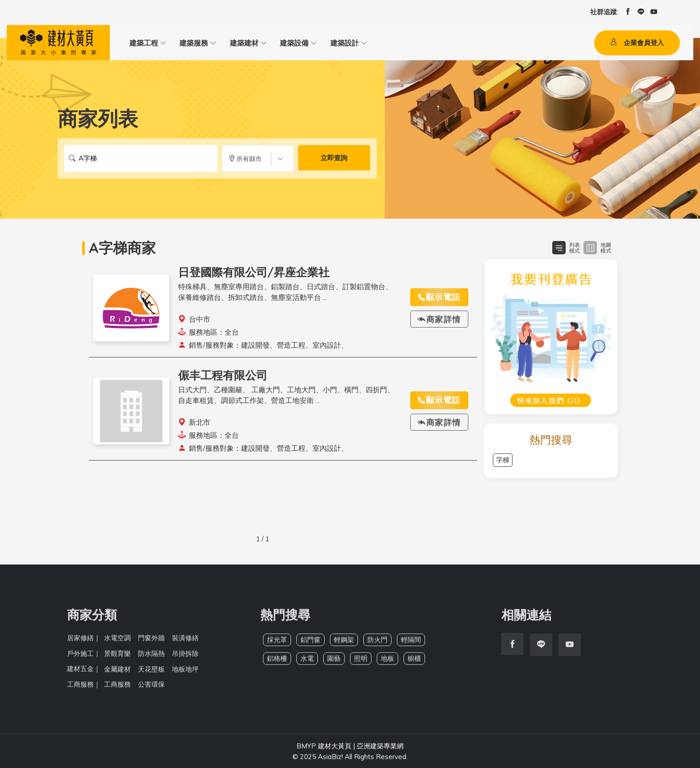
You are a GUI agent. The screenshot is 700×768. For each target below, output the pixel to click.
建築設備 (290, 43)
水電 (307, 662)
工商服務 (117, 687)
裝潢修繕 (185, 642)
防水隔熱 (151, 657)
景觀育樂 (117, 657)
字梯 (503, 460)
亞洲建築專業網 (380, 745)
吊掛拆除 (185, 657)
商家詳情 (439, 320)
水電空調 (117, 642)
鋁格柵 (277, 662)
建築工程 (143, 43)
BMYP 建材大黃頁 (324, 745)
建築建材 (241, 43)
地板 (387, 662)
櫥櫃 (414, 662)
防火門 (377, 644)
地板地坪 (185, 672)
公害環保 (151, 687)
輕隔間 (411, 644)
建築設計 (339, 43)
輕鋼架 (344, 644)
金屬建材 (117, 672)
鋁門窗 (310, 644)
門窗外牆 (151, 642)
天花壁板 (151, 672)
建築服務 (192, 43)
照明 (361, 662)
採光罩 (277, 644)
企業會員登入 (637, 43)
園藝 (334, 662)
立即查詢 (334, 159)
